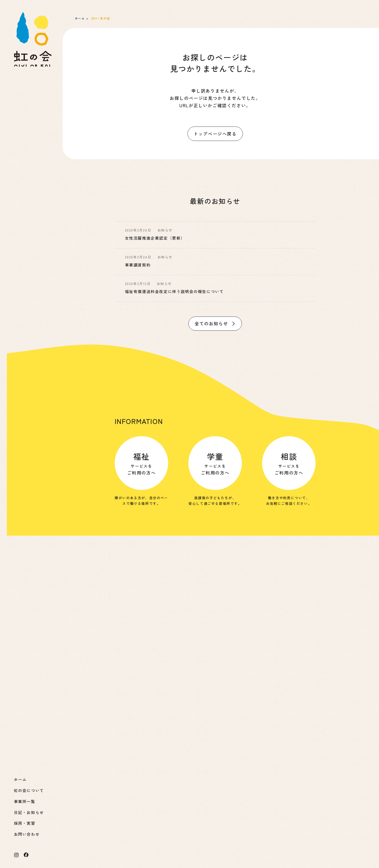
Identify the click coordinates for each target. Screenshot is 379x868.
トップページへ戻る (215, 134)
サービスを (142, 463)
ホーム (80, 18)
